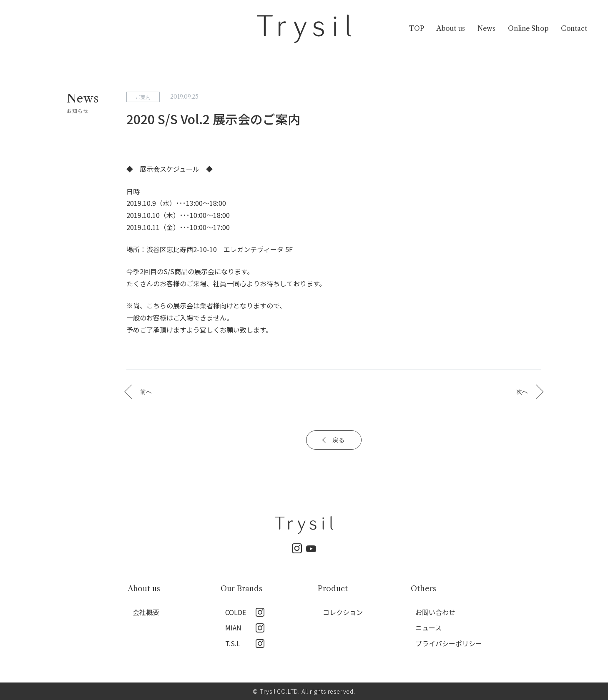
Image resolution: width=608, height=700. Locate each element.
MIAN (233, 627)
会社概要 (146, 612)
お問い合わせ (435, 612)
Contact (574, 29)
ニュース (428, 627)
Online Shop (528, 29)
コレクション (343, 612)
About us (451, 29)
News (486, 29)
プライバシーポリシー (449, 643)
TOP (417, 29)
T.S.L (233, 643)
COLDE (236, 612)
